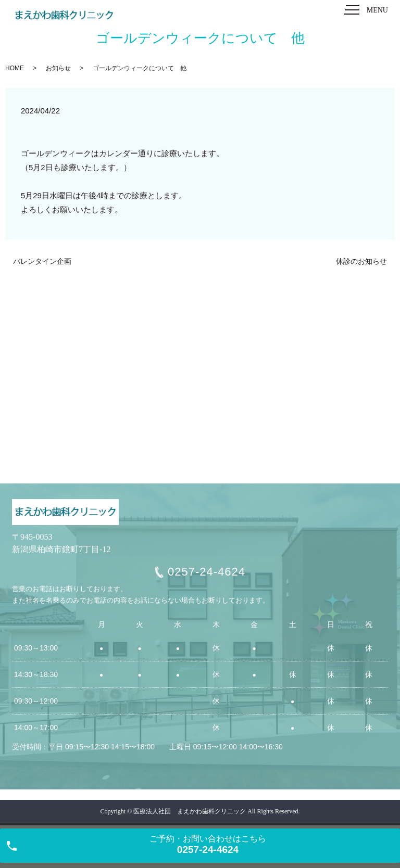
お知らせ (58, 68)
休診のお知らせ (361, 261)
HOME (15, 68)
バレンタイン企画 (42, 261)
